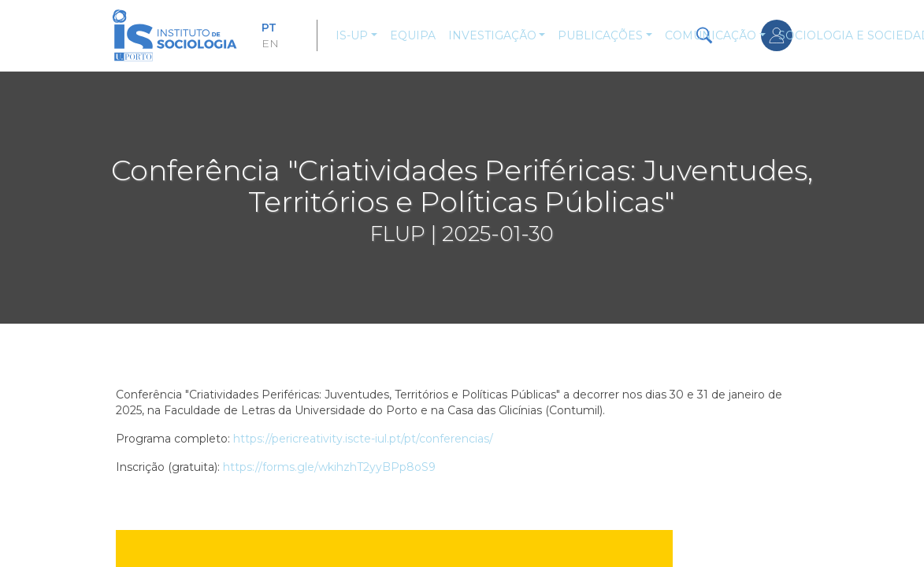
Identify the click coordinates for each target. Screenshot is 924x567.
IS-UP (352, 35)
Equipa (413, 35)
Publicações (600, 35)
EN (270, 43)
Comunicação (711, 35)
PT (269, 28)
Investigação (492, 35)
